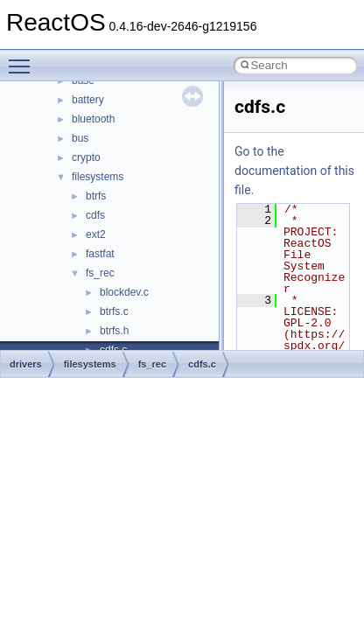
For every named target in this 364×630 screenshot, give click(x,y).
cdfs (95, 215)
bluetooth (93, 119)
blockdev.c (124, 292)
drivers (26, 364)
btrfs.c (114, 311)
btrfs (96, 196)
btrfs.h (114, 331)
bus (80, 138)
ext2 (96, 234)
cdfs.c (202, 364)
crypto (86, 157)
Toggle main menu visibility (24, 59)
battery (88, 100)
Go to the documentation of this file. (294, 171)
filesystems (98, 177)
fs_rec (100, 273)
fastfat (100, 254)
